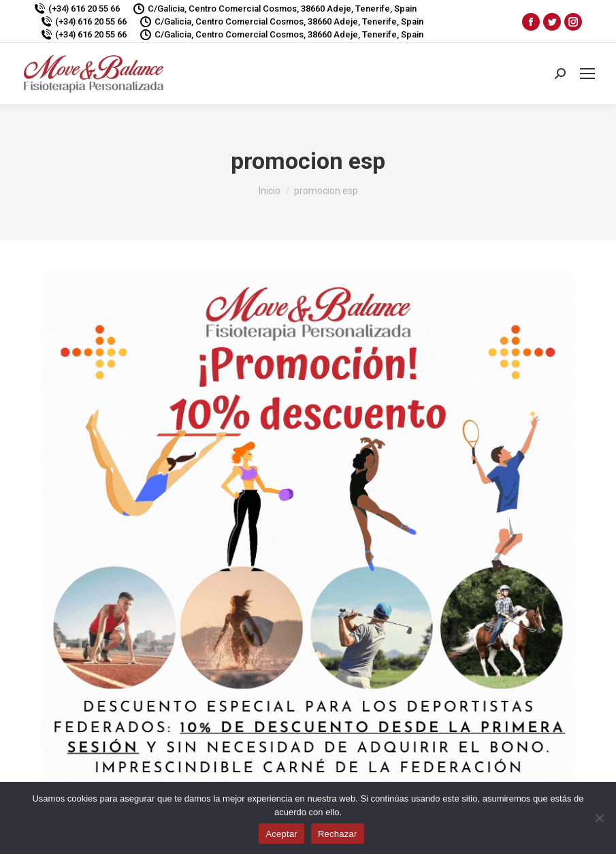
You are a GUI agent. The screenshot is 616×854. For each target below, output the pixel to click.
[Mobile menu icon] (587, 74)
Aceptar (281, 834)
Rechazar (338, 834)
